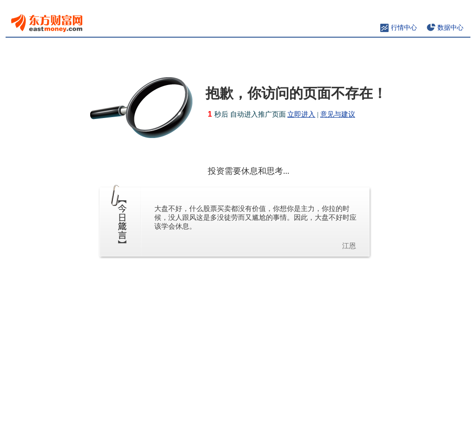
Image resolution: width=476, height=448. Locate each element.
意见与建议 (338, 114)
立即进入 (301, 114)
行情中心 (404, 28)
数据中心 (450, 28)
